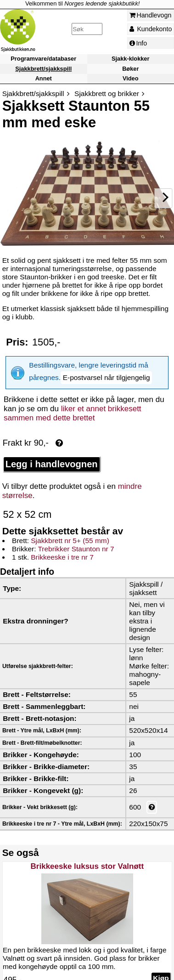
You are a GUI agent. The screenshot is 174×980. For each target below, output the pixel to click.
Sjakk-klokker (130, 59)
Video (131, 78)
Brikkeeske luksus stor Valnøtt (87, 860)
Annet (44, 78)
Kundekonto (151, 29)
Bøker (130, 69)
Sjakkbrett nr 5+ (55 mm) (70, 534)
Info (138, 43)
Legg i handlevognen (52, 458)
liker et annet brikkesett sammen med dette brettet (73, 407)
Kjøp (161, 972)
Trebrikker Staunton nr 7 (76, 542)
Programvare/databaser (43, 59)
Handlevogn (151, 15)
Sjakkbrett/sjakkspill (43, 69)
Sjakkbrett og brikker (107, 93)
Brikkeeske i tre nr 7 (62, 551)
